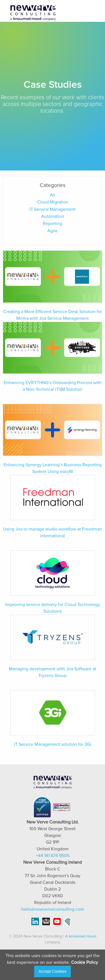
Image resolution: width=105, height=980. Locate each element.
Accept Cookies (53, 971)
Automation (53, 216)
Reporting (53, 224)
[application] (103, 979)
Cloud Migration (53, 202)
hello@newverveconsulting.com (53, 909)
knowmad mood (83, 936)
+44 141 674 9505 (53, 856)
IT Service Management (53, 209)
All (53, 195)
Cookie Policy (85, 962)
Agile (53, 231)
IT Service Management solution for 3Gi (53, 744)
